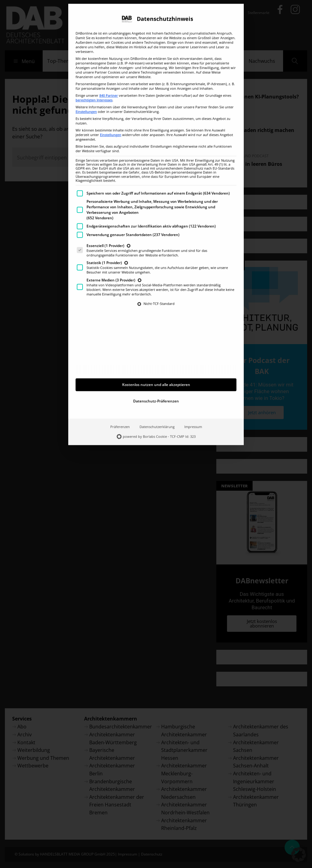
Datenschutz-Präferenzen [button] (156, 352)
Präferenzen (120, 377)
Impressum (193, 377)
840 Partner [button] (109, 46)
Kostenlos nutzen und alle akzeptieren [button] (156, 335)
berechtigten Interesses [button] (94, 51)
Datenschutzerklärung (157, 377)
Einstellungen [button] (86, 62)
